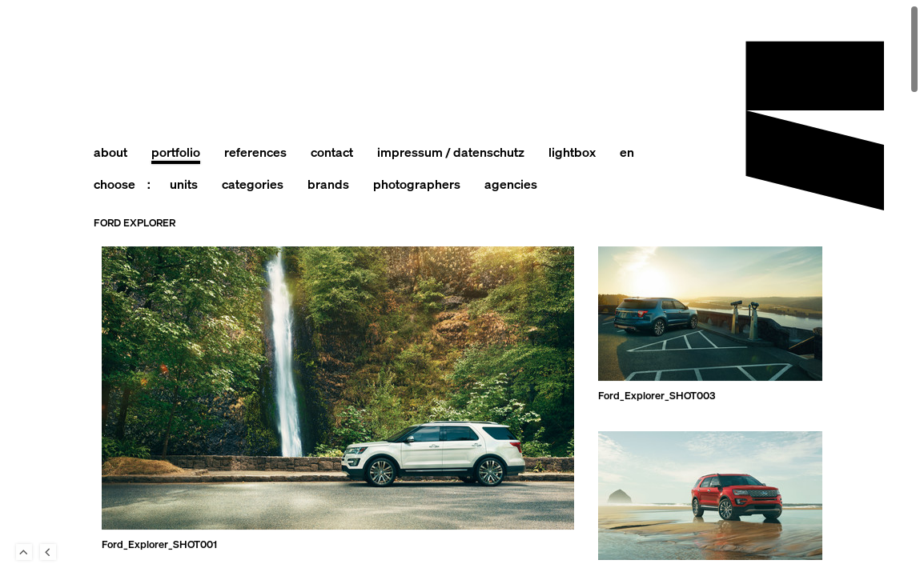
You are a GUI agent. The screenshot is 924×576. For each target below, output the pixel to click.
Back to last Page (48, 552)
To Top (24, 552)
